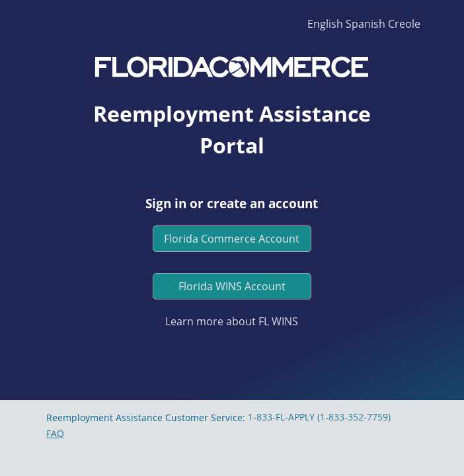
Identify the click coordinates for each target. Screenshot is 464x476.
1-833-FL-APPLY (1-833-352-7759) (319, 417)
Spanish (366, 24)
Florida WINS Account (232, 286)
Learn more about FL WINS (232, 321)
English (325, 24)
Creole (404, 24)
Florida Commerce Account (232, 239)
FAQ (55, 433)
